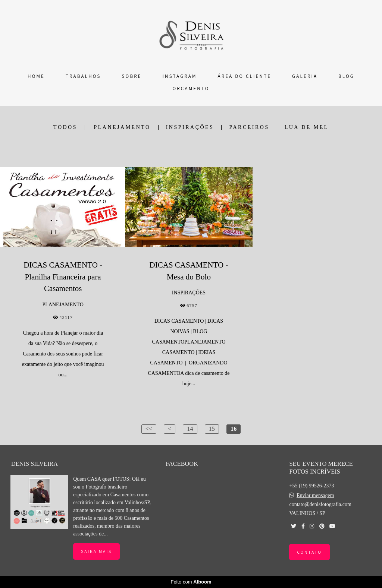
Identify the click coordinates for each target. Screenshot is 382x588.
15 (212, 429)
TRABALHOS (83, 76)
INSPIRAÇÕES (190, 127)
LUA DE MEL (307, 127)
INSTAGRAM (180, 76)
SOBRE (132, 76)
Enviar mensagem (315, 496)
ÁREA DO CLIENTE (244, 76)
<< (149, 429)
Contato (309, 552)
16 (234, 429)
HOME (36, 76)
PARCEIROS (249, 127)
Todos (65, 127)
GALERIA (305, 76)
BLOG (346, 76)
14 (190, 429)
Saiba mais (96, 551)
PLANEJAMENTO (122, 127)
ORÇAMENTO (191, 88)
